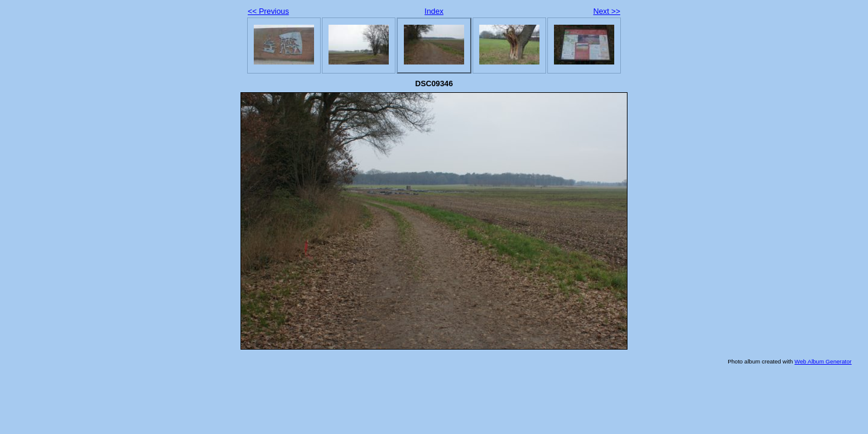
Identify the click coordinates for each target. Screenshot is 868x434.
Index (434, 11)
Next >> (607, 11)
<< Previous (268, 11)
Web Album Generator (823, 361)
